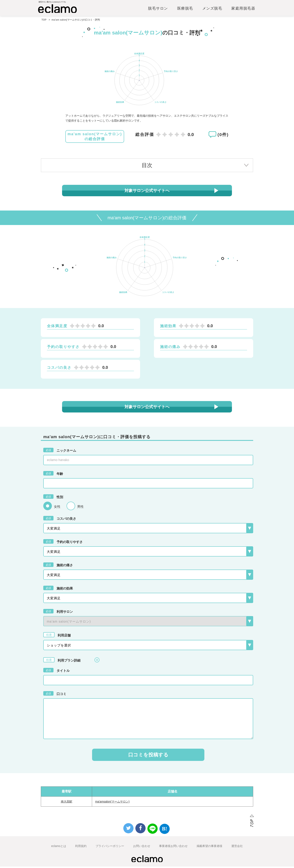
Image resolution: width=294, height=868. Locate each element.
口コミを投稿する (148, 756)
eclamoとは (59, 847)
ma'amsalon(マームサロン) (112, 803)
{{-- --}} (148, 623)
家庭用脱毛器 (243, 10)
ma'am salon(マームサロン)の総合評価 (95, 138)
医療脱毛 (185, 10)
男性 (80, 508)
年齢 (53, 475)
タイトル (56, 672)
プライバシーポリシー (110, 847)
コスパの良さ (60, 520)
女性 (57, 508)
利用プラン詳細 (71, 661)
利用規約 (81, 847)
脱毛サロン (158, 10)
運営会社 (237, 847)
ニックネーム (60, 451)
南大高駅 (67, 803)
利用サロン (58, 613)
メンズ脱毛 (212, 10)
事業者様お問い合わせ (173, 847)
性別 (53, 498)
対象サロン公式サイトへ (147, 192)
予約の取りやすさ (63, 543)
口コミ (55, 695)
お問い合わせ (142, 847)
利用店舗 (57, 636)
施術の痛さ (58, 566)
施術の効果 (58, 589)
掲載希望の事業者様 (209, 847)
